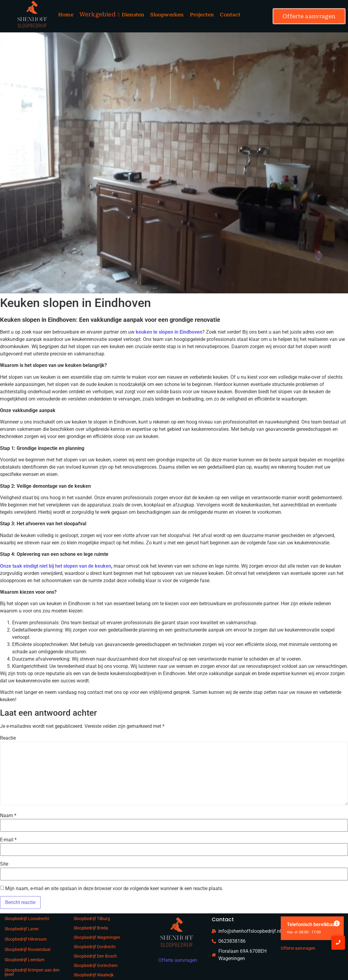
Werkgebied (98, 14)
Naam (8, 816)
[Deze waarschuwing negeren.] (337, 924)
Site (4, 864)
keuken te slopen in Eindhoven (168, 332)
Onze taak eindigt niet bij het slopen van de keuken (56, 566)
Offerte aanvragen (298, 948)
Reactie (8, 738)
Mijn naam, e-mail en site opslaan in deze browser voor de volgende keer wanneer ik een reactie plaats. (114, 889)
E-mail (8, 840)
